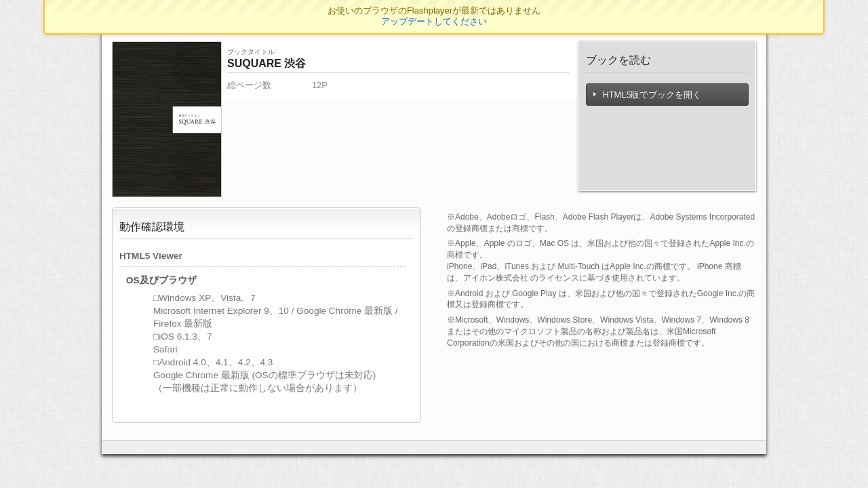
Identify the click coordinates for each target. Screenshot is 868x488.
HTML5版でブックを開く (648, 95)
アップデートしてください (434, 21)
